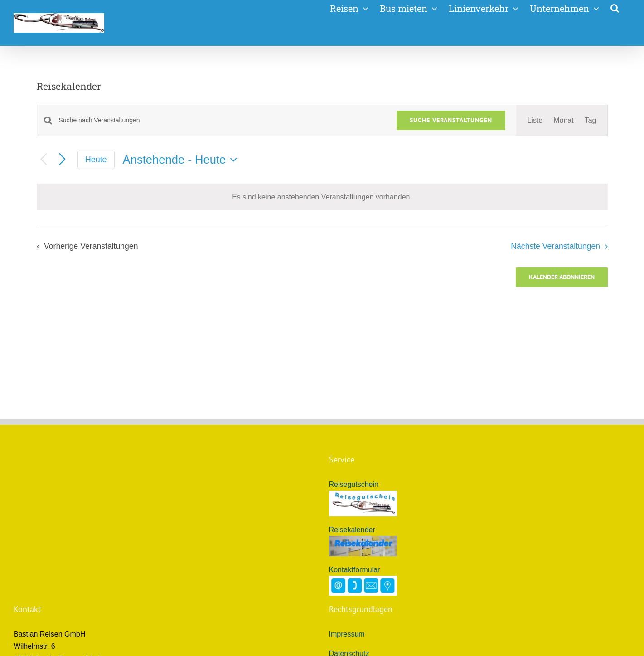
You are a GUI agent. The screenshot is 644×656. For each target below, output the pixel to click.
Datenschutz (349, 531)
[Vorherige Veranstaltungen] (44, 160)
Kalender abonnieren (562, 277)
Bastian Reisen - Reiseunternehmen (106, 597)
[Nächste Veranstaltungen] (62, 160)
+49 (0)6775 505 (68, 548)
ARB (337, 550)
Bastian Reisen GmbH (112, 644)
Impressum (347, 511)
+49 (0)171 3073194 (71, 560)
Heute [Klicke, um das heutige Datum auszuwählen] (96, 160)
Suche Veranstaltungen (451, 120)
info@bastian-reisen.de (75, 585)
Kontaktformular (355, 447)
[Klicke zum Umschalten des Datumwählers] (182, 160)
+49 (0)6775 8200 (59, 572)
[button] (615, 7)
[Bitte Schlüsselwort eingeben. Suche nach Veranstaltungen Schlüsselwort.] (223, 120)
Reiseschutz (349, 562)
